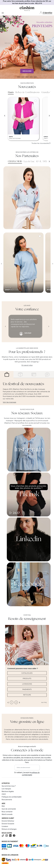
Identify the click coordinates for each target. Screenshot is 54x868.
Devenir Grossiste (8, 824)
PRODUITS (27, 678)
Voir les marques (9, 402)
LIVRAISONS (27, 684)
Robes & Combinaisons (28, 92)
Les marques (6, 789)
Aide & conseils (7, 814)
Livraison (5, 826)
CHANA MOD (15, 162)
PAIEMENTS (27, 689)
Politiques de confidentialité (12, 797)
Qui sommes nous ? (9, 786)
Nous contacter (7, 812)
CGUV (4, 794)
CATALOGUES (27, 673)
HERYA (11, 137)
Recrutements (7, 800)
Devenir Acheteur (8, 821)
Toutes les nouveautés (41, 143)
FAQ (3, 806)
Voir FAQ (44, 702)
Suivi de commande (9, 809)
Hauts (11, 92)
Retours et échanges (9, 829)
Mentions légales (8, 791)
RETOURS (27, 695)
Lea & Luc (29, 162)
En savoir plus (27, 365)
